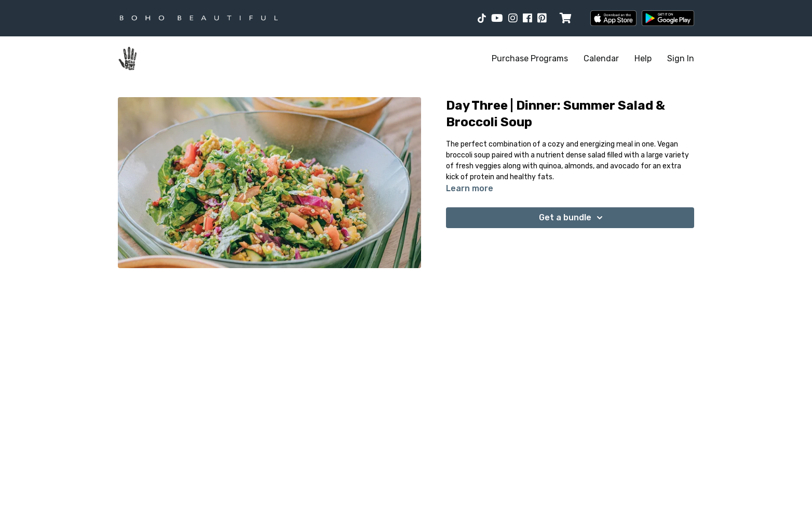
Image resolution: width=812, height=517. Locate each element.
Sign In (681, 58)
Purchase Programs (530, 58)
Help (643, 58)
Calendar (601, 58)
